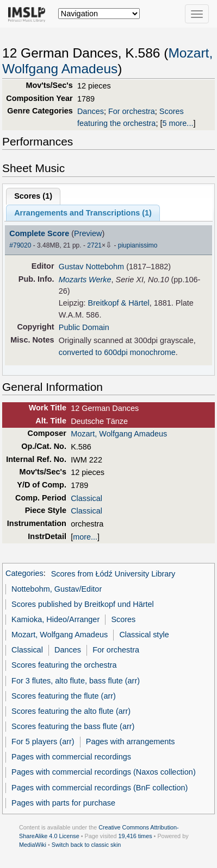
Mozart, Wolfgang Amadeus (119, 434)
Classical (86, 498)
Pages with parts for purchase (63, 803)
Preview (88, 233)
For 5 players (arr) (43, 742)
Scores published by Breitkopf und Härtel (83, 604)
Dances (91, 111)
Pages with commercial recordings (71, 757)
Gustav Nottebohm (91, 267)
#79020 (20, 245)
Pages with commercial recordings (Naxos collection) (104, 772)
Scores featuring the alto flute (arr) (71, 711)
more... (85, 537)
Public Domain (84, 327)
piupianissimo (138, 245)
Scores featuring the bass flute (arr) (73, 726)
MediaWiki (33, 845)
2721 (94, 245)
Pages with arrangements (131, 742)
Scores (123, 619)
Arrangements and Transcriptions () (83, 213)
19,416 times (135, 836)
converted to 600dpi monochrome (117, 352)
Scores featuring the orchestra (64, 665)
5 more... (178, 123)
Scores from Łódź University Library (113, 574)
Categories (24, 574)
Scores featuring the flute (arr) (64, 696)
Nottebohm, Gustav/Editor (57, 589)
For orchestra (132, 111)
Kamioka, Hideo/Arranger (55, 619)
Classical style (144, 635)
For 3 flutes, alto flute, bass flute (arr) (76, 681)
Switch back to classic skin (86, 845)
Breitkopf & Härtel (119, 303)
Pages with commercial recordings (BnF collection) (100, 788)
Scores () (33, 196)
